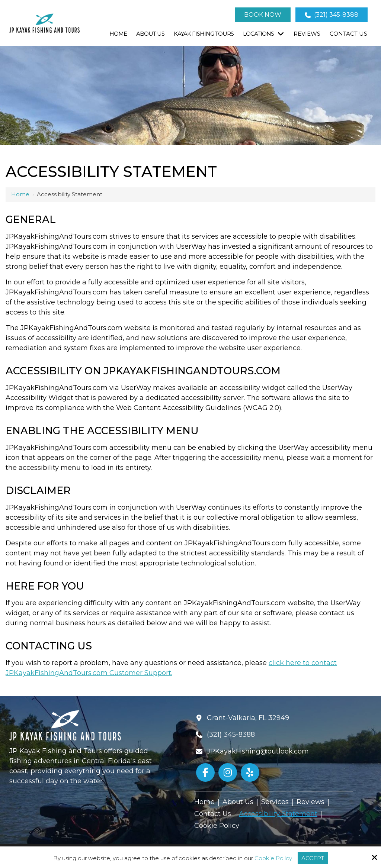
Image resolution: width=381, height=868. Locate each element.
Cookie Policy (273, 858)
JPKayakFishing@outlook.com (258, 751)
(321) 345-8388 (332, 15)
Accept (313, 858)
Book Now (263, 15)
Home (20, 194)
